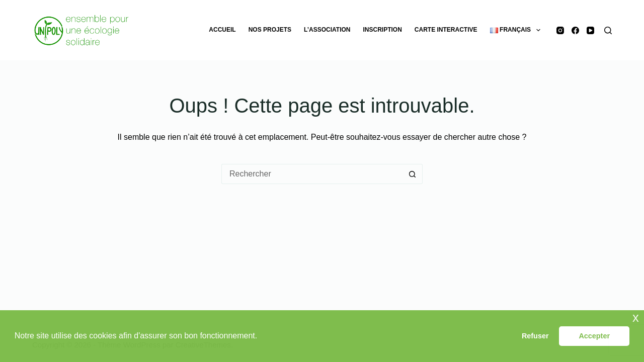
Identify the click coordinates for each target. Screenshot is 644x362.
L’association (327, 30)
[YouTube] (590, 30)
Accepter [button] (594, 336)
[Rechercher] (608, 30)
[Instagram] (560, 30)
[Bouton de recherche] (413, 174)
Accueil (222, 30)
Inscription (383, 30)
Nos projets (270, 30)
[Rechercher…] (312, 174)
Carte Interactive (446, 30)
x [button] (636, 318)
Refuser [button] (535, 336)
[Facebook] (575, 30)
